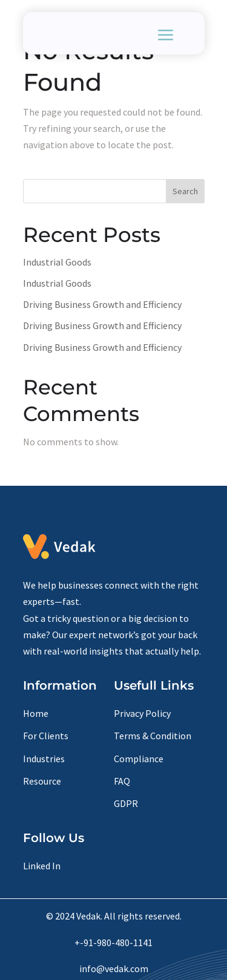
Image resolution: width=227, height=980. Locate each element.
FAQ (122, 781)
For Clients (46, 736)
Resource (42, 781)
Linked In (42, 866)
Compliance (139, 759)
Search (185, 191)
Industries (44, 759)
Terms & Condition (153, 736)
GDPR (126, 803)
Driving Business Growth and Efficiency (102, 304)
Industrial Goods (57, 262)
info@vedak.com (114, 969)
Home (36, 713)
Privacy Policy (142, 713)
